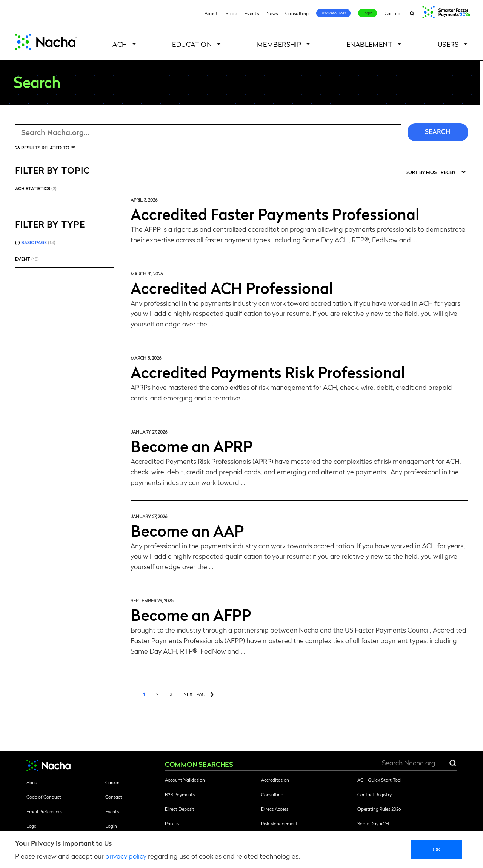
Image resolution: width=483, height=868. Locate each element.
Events (252, 13)
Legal (32, 826)
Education (192, 44)
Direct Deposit (180, 809)
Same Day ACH (373, 823)
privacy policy (126, 856)
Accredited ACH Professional (232, 288)
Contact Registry (375, 794)
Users (448, 44)
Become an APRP (192, 446)
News (272, 13)
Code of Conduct (44, 797)
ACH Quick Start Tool (379, 780)
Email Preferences (44, 811)
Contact (393, 13)
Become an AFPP (191, 614)
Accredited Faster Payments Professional (275, 214)
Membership (279, 44)
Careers (113, 782)
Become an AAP (187, 530)
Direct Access (275, 809)
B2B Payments (180, 794)
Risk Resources (333, 13)
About (211, 13)
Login (368, 13)
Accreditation (275, 780)
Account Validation (185, 780)
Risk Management (279, 823)
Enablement (370, 44)
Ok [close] (437, 849)
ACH (120, 44)
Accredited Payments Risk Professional (268, 372)
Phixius (172, 823)
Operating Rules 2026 (379, 809)
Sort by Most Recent (432, 172)
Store (232, 13)
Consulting (297, 13)
